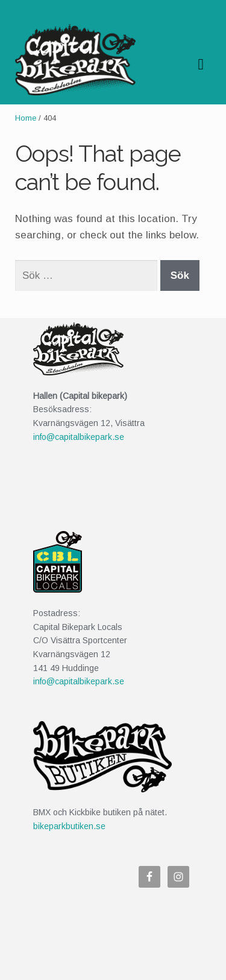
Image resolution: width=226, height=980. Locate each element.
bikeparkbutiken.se (69, 826)
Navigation (201, 65)
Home (26, 118)
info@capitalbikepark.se (79, 437)
